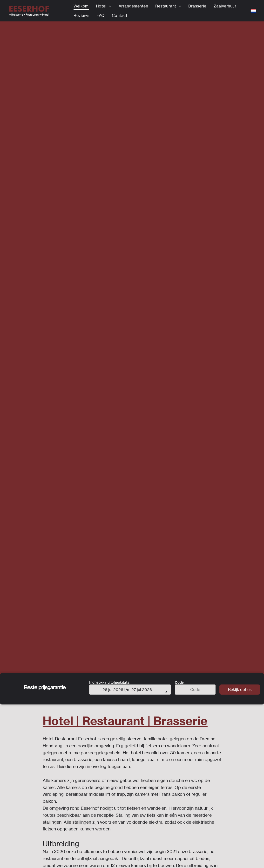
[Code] (195, 690)
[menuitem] (81, 6)
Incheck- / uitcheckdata (109, 682)
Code (179, 682)
